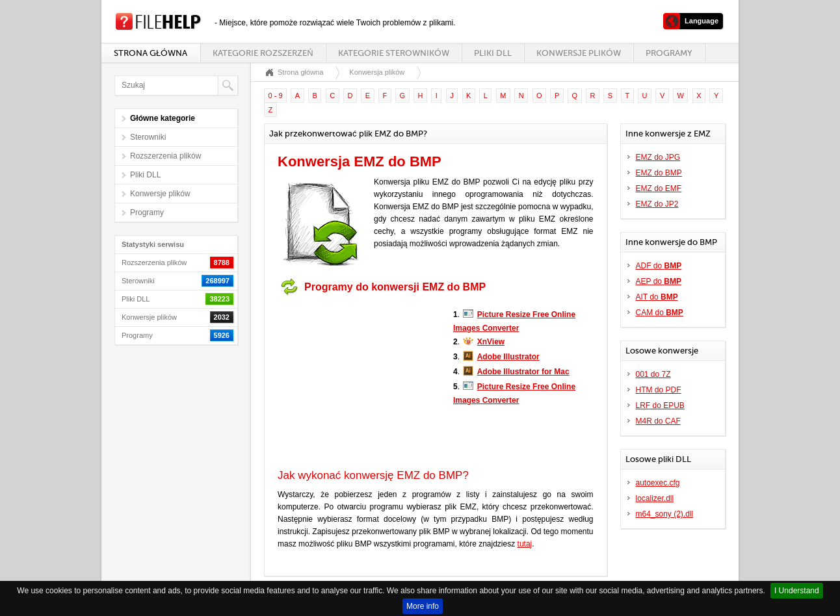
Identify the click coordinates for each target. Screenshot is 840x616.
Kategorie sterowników (394, 53)
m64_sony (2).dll (665, 514)
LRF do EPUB (660, 405)
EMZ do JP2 (657, 204)
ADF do (659, 266)
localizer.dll (655, 498)
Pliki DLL (493, 53)
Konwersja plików (377, 72)
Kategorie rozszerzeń (263, 53)
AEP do (659, 281)
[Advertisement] (359, 382)
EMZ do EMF (659, 188)
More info (423, 606)
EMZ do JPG (658, 157)
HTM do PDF (659, 390)
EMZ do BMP (659, 173)
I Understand (797, 591)
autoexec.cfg (658, 483)
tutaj (525, 544)
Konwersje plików (579, 53)
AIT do (657, 297)
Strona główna (151, 53)
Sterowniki (148, 137)
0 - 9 (276, 96)
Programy (669, 53)
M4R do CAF (658, 421)
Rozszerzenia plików (165, 156)
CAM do (660, 313)
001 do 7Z (653, 374)
